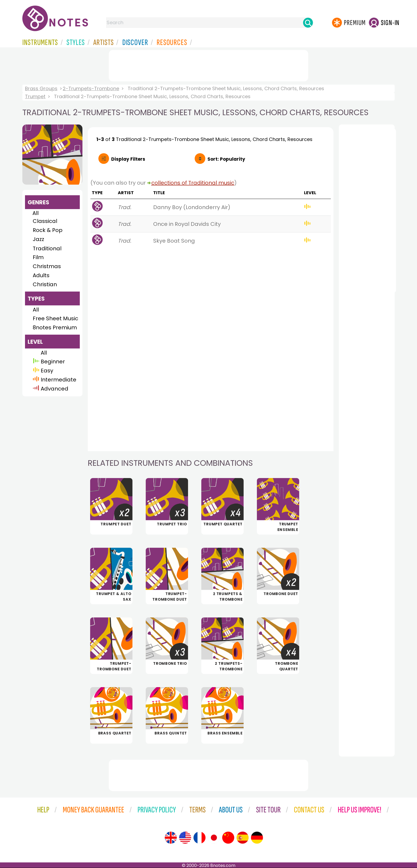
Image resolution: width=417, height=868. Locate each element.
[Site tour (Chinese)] (228, 838)
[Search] (308, 23)
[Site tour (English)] (171, 838)
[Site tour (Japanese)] (214, 838)
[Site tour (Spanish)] (243, 838)
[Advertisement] (208, 65)
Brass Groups (41, 88)
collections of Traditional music (193, 183)
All (36, 213)
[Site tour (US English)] (185, 838)
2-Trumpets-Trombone (91, 88)
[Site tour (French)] (199, 838)
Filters (128, 159)
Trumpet (35, 96)
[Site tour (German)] (257, 838)
